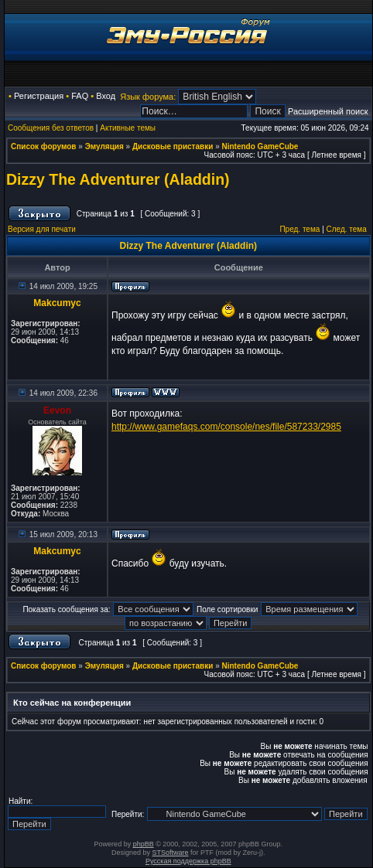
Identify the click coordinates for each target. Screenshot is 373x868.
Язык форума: (148, 97)
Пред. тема (299, 229)
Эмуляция (104, 146)
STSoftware (171, 853)
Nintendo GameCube (260, 146)
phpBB (144, 844)
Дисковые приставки (173, 146)
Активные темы (128, 128)
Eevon (57, 410)
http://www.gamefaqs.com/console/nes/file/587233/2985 (226, 427)
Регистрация (39, 96)
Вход (106, 96)
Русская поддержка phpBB (188, 861)
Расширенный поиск (328, 111)
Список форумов (44, 146)
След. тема (347, 229)
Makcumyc (57, 303)
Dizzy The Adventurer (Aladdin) (118, 179)
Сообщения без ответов (51, 128)
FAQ (80, 96)
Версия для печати (42, 229)
